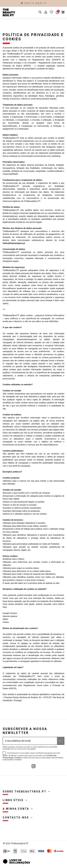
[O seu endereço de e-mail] (30, 741)
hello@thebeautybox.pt (14, 243)
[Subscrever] (61, 741)
